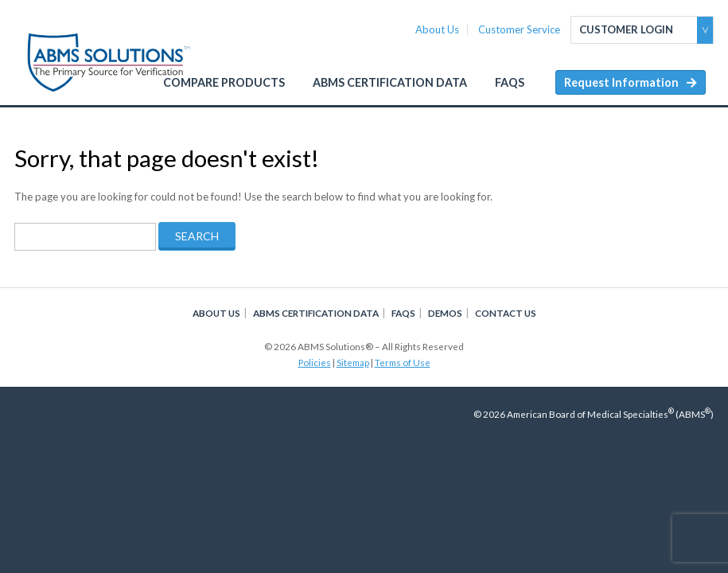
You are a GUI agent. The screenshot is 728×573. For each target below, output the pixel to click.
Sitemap (353, 362)
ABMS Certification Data (390, 82)
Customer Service (519, 30)
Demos (445, 313)
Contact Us (506, 313)
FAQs (510, 82)
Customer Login (626, 29)
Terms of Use (403, 362)
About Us (437, 30)
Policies (315, 362)
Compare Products (224, 82)
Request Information (621, 82)
